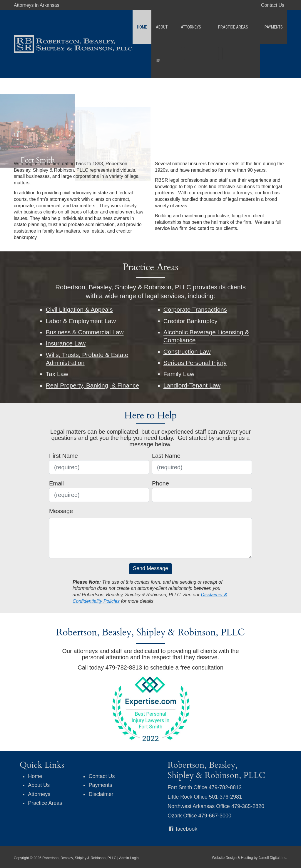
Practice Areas (239, 27)
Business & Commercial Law (85, 332)
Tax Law (57, 374)
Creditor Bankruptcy (190, 321)
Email (56, 483)
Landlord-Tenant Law (192, 385)
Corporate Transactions (195, 309)
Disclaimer (101, 794)
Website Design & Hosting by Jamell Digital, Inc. (250, 858)
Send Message (150, 568)
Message (61, 511)
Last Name (166, 456)
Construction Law (187, 352)
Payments (274, 27)
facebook (182, 829)
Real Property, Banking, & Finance (93, 385)
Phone (160, 483)
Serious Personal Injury (195, 363)
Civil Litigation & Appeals (79, 309)
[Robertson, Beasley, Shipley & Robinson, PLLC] (73, 27)
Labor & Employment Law (81, 321)
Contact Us (273, 5)
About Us (172, 27)
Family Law (179, 374)
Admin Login (129, 858)
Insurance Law (66, 343)
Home (150, 27)
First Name (63, 456)
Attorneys (202, 27)
